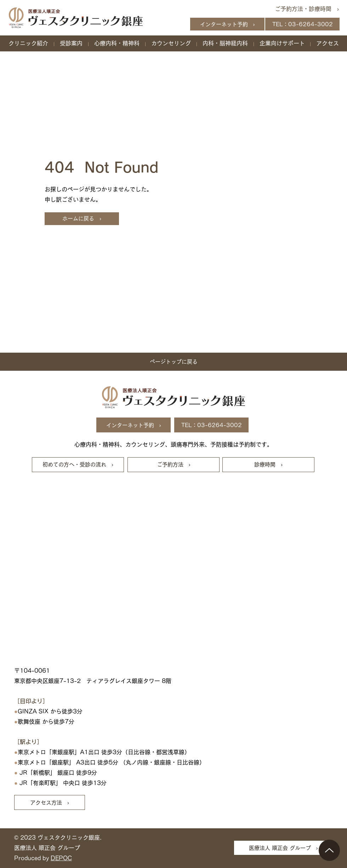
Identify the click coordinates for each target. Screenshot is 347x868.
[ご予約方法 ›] (173, 465)
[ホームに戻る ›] (82, 219)
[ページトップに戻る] (173, 362)
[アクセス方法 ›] (50, 802)
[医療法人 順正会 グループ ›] (283, 848)
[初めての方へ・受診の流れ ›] (78, 465)
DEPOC (61, 858)
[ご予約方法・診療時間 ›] (304, 9)
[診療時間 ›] (268, 465)
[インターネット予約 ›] (227, 24)
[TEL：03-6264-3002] (302, 24)
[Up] (329, 850)
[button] (28, 43)
